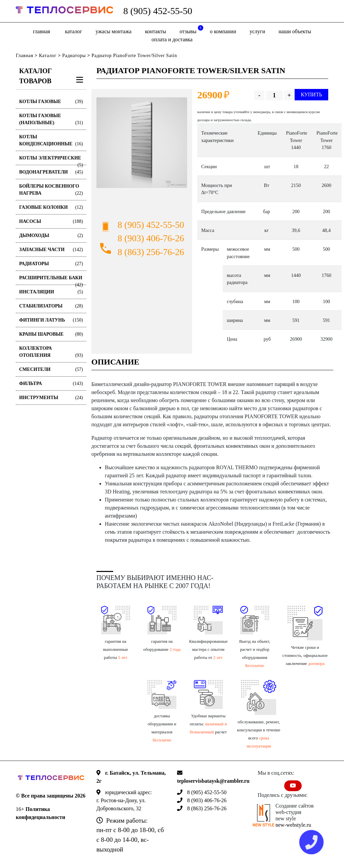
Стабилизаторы (51, 306)
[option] (142, 143)
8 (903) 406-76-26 (151, 238)
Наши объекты (295, 31)
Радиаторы (74, 56)
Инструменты (51, 398)
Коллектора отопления (51, 352)
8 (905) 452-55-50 (158, 11)
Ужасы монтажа (113, 31)
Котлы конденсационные (51, 141)
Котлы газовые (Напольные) (51, 120)
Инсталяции (51, 292)
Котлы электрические (51, 160)
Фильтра (51, 383)
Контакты (155, 31)
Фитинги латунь (51, 320)
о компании (223, 31)
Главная (41, 31)
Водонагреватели (51, 172)
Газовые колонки (51, 207)
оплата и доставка (172, 39)
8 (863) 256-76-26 (151, 252)
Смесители (51, 369)
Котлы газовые (51, 102)
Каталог (73, 31)
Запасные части (51, 250)
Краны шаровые (51, 334)
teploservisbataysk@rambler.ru (213, 781)
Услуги (257, 31)
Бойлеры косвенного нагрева (51, 190)
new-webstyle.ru (293, 825)
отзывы (191, 30)
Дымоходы (51, 235)
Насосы (51, 221)
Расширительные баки (51, 280)
